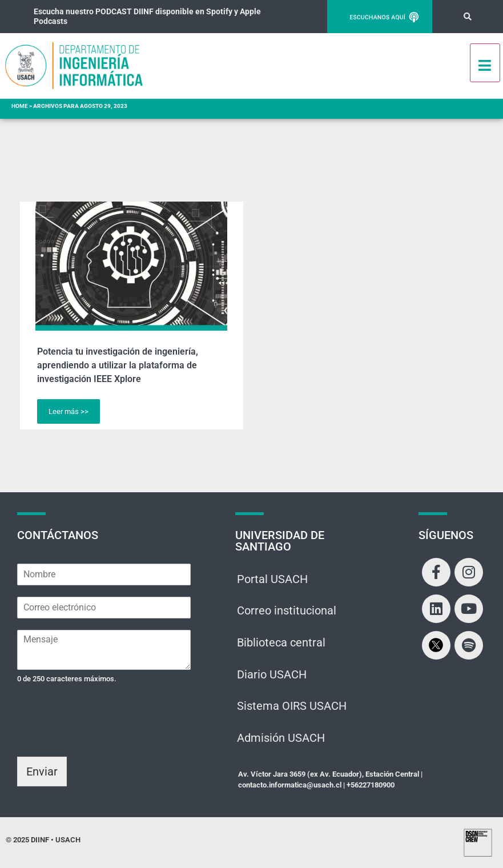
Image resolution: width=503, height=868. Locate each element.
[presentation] (104, 738)
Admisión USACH (281, 740)
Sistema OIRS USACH (292, 708)
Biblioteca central (281, 644)
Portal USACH (272, 580)
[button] (467, 17)
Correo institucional (287, 612)
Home (20, 106)
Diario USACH (272, 676)
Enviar (42, 771)
